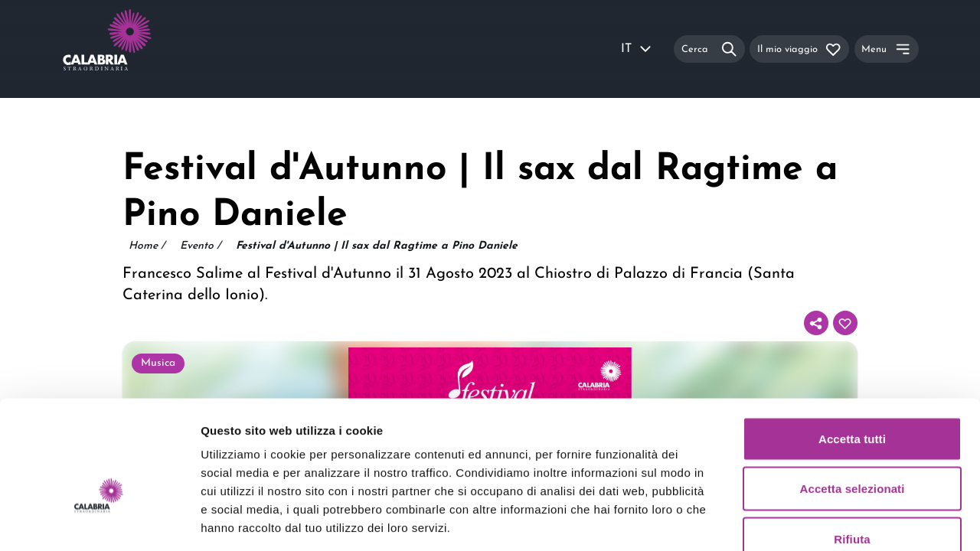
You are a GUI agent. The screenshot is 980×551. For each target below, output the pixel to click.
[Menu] (887, 49)
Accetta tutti (852, 350)
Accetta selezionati (853, 401)
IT (637, 49)
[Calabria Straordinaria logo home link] (136, 49)
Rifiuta (852, 450)
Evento (200, 246)
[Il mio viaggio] (799, 49)
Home (147, 246)
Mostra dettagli (805, 521)
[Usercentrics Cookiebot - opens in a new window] (99, 521)
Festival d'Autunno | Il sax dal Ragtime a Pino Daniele (377, 246)
